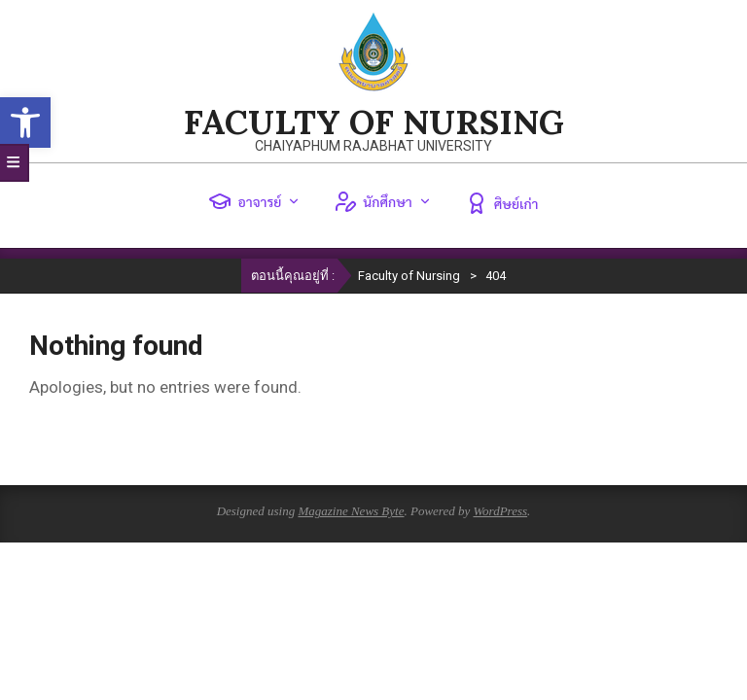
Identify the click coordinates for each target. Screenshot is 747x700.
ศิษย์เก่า (502, 203)
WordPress (500, 511)
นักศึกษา (382, 201)
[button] (25, 122)
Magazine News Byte (351, 511)
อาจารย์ (254, 201)
